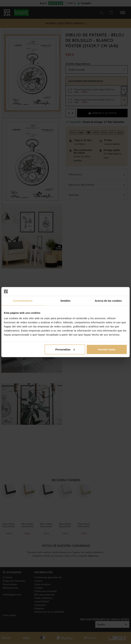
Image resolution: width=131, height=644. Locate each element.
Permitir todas (107, 349)
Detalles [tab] (65, 301)
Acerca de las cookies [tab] (108, 301)
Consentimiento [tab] (23, 301)
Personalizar (65, 349)
